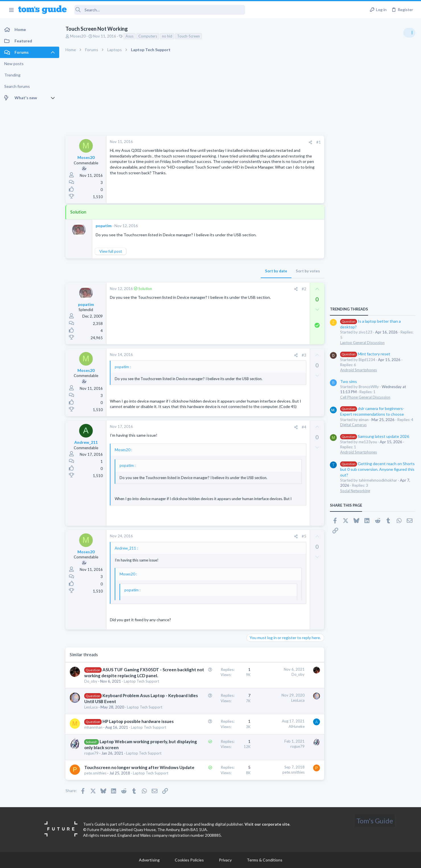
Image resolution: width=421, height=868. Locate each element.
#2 (304, 289)
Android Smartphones (359, 370)
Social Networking (355, 491)
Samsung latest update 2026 (375, 436)
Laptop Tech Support (141, 681)
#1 (319, 142)
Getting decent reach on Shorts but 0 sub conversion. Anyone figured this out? (377, 469)
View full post (111, 251)
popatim (104, 226)
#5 (304, 536)
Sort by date (276, 271)
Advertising (149, 860)
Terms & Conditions (265, 860)
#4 (304, 427)
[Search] (160, 10)
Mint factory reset (365, 354)
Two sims (349, 381)
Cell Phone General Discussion (365, 397)
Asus (130, 36)
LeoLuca (91, 707)
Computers (148, 36)
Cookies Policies (189, 860)
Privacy (225, 860)
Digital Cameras (353, 425)
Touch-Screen (188, 36)
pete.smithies (95, 773)
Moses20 (78, 36)
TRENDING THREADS (349, 309)
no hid (167, 36)
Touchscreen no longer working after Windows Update (139, 767)
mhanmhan (93, 727)
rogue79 (91, 753)
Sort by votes (308, 271)
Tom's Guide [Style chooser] (375, 821)
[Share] (310, 142)
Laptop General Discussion (362, 343)
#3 (304, 355)
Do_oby (91, 681)
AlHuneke (297, 726)
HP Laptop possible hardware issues (138, 721)
